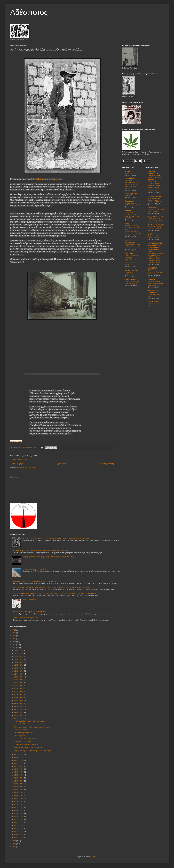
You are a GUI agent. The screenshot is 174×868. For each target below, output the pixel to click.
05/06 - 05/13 (19, 784)
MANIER (128, 240)
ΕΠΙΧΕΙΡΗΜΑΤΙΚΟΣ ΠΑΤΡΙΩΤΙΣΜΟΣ (27, 739)
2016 (14, 639)
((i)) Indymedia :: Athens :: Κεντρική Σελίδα (154, 304)
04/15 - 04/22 (19, 793)
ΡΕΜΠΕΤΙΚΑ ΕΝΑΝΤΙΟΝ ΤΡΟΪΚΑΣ (26, 745)
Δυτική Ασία (128, 173)
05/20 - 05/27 (19, 778)
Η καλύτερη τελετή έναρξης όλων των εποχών (29, 721)
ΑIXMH (127, 224)
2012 (14, 648)
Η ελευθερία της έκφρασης (23, 742)
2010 (14, 844)
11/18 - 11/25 (19, 668)
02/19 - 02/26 (19, 816)
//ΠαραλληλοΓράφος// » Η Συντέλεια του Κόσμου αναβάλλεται (155, 219)
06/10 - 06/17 (19, 769)
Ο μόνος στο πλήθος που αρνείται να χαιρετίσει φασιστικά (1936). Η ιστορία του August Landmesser (56, 538)
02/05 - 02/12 (19, 822)
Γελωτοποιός (152, 207)
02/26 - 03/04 (19, 814)
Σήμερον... (128, 196)
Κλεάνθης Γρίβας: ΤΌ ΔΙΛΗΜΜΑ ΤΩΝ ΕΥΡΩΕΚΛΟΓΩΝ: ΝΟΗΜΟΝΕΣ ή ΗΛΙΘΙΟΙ (41, 551)
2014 (14, 642)
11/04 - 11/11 (19, 674)
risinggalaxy (152, 279)
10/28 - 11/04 (19, 677)
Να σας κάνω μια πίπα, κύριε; (24, 733)
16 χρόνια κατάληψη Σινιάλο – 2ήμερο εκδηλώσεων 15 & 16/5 (155, 200)
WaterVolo (128, 211)
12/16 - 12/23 (19, 656)
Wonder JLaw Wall (131, 270)
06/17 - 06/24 (19, 766)
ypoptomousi (152, 234)
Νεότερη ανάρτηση (17, 464)
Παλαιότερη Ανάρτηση (106, 464)
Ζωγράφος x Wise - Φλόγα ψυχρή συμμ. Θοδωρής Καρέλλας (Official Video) (48, 557)
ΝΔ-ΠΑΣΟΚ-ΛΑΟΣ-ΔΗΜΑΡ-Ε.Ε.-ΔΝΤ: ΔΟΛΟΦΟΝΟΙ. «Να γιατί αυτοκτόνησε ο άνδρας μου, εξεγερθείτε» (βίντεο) (51, 587)
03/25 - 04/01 (19, 802)
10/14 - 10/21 (19, 683)
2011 (14, 841)
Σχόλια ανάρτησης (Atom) (28, 467)
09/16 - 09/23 (19, 695)
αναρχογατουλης (131, 280)
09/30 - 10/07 (19, 689)
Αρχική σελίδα (61, 464)
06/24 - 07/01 (19, 763)
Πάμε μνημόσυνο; (20, 736)
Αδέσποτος (29, 12)
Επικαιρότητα (129, 201)
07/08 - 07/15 (19, 757)
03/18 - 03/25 (19, 805)
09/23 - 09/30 (19, 692)
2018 (14, 633)
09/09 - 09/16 (19, 698)
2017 (14, 636)
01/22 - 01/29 (19, 828)
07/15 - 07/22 (19, 754)
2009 (14, 847)
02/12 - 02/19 (19, 820)
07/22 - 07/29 (19, 718)
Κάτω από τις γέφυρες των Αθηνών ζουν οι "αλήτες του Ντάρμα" (35, 581)
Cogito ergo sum (131, 194)
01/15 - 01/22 (19, 831)
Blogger (94, 857)
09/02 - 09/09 (19, 701)
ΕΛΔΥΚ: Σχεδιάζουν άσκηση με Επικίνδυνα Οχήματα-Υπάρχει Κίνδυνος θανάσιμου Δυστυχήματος (155, 187)
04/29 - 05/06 (19, 787)
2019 (14, 630)
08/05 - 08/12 (19, 713)
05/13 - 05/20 (19, 781)
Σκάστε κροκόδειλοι (21, 730)
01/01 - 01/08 (19, 837)
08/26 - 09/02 (19, 704)
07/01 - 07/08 (19, 760)
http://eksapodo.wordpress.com (46, 179)
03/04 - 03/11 (19, 811)
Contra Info (129, 253)
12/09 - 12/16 (19, 659)
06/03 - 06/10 (19, 772)
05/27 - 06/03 (19, 775)
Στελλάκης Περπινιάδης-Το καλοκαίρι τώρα (28, 748)
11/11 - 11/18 (19, 671)
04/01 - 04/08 (19, 799)
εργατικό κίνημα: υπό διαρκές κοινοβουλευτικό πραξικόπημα (155, 283)
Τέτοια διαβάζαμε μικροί (30, 600)
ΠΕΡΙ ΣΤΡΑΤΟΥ (19, 724)
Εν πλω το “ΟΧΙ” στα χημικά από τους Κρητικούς (30, 612)
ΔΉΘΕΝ (128, 171)
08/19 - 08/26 (19, 707)
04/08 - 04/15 (19, 796)
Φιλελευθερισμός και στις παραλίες (34, 569)
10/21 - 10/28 (19, 680)
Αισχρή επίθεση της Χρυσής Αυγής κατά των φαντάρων (33, 751)
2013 (14, 645)
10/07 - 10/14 (19, 686)
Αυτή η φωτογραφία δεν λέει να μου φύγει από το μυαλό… (34, 727)
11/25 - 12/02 (19, 665)
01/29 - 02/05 (19, 825)
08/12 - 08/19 (19, 710)
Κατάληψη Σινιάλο (154, 196)
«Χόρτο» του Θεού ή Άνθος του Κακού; (26, 618)
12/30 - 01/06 (19, 650)
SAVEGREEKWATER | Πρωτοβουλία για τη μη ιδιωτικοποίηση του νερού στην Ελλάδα (155, 247)
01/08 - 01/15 (19, 834)
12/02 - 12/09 (19, 662)
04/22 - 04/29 (19, 790)
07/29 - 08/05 (19, 715)
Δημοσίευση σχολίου (20, 459)
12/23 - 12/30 (19, 653)
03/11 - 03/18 (19, 808)
